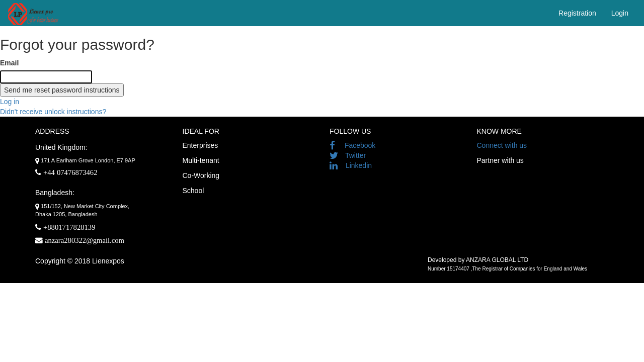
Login (620, 13)
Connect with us (502, 145)
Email (9, 63)
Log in (10, 102)
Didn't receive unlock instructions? (53, 112)
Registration (577, 13)
